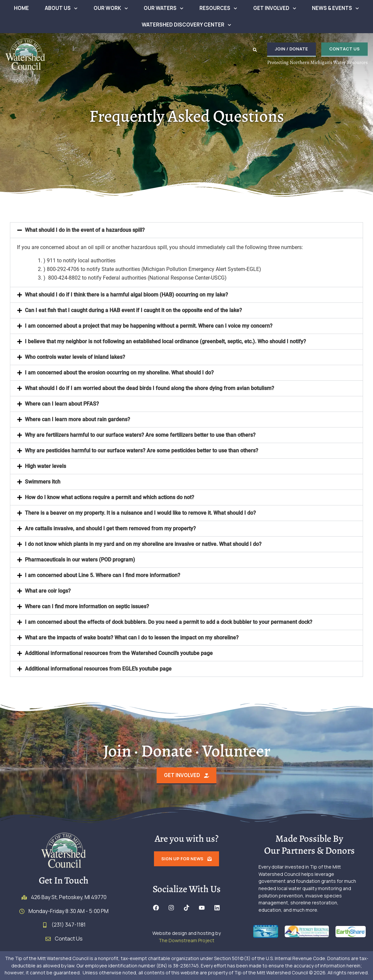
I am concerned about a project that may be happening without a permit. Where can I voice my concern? (149, 326)
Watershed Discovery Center (186, 25)
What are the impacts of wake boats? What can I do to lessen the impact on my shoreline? (132, 638)
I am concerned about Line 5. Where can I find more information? (103, 575)
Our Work (111, 8)
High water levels (45, 466)
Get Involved (275, 8)
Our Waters (164, 8)
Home (21, 8)
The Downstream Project (186, 940)
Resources (218, 8)
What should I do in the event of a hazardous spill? (85, 230)
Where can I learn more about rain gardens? (77, 419)
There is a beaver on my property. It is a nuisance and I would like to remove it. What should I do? (140, 513)
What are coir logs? (48, 591)
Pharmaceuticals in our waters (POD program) (80, 560)
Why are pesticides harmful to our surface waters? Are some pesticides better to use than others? (142, 451)
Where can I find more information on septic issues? (87, 606)
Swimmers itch (43, 482)
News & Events (336, 8)
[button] (255, 50)
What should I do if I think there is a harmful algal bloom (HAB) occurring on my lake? (126, 295)
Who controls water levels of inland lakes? (75, 357)
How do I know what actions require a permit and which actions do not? (110, 497)
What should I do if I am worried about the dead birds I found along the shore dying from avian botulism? (149, 388)
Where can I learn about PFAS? (62, 404)
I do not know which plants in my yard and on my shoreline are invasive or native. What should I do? (143, 544)
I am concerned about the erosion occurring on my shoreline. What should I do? (119, 373)
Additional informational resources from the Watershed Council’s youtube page (119, 653)
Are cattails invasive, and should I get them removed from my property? (110, 528)
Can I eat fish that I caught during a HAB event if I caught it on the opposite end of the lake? (133, 310)
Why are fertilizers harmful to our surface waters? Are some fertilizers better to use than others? (140, 435)
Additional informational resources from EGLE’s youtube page (98, 669)
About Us (61, 8)
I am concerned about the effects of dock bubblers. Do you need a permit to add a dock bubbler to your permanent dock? (169, 622)
